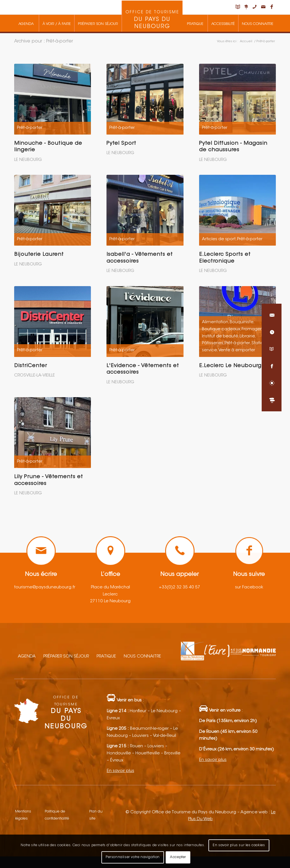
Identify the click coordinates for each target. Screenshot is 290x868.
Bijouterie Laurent (39, 255)
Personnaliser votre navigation (133, 857)
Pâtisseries (213, 343)
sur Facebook (249, 587)
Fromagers (253, 329)
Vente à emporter (237, 350)
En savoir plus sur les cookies (239, 845)
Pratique (106, 657)
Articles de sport (219, 239)
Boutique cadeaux (221, 329)
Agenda (27, 657)
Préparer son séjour (66, 657)
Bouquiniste (242, 322)
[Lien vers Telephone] (255, 7)
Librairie (247, 336)
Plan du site (96, 815)
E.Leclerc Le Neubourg (230, 366)
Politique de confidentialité (57, 815)
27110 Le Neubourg (110, 601)
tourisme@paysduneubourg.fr (45, 587)
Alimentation (215, 322)
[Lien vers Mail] (263, 7)
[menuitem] (26, 23)
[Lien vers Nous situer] (246, 7)
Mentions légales (23, 815)
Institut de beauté (220, 336)
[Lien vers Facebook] (272, 7)
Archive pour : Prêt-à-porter (44, 41)
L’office (110, 575)
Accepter (178, 857)
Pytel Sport (121, 144)
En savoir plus (121, 771)
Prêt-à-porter (30, 128)
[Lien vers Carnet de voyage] (238, 7)
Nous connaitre (142, 657)
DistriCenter (31, 366)
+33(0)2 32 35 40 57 (180, 587)
